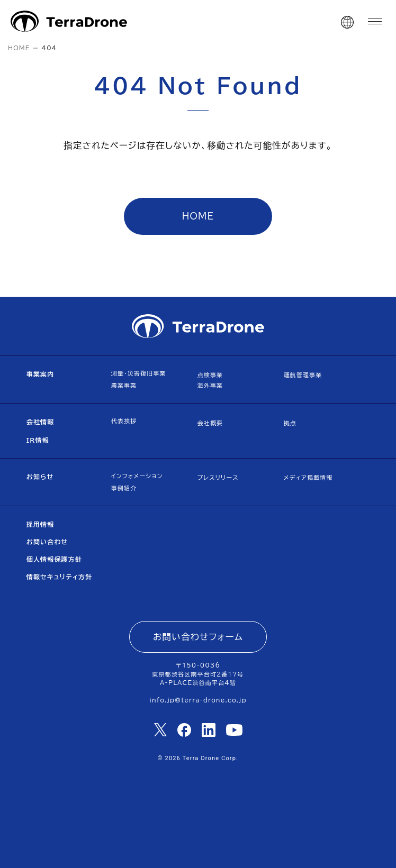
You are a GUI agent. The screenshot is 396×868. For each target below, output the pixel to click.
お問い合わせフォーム (198, 637)
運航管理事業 (303, 375)
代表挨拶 (124, 421)
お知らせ (40, 477)
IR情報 (38, 440)
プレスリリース (218, 477)
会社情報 (40, 422)
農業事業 (124, 385)
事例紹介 (124, 488)
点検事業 (210, 375)
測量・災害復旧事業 (139, 373)
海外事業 (210, 385)
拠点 (290, 423)
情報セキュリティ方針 (60, 577)
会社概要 (210, 423)
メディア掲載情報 (308, 477)
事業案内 (40, 374)
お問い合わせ (47, 542)
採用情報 (40, 524)
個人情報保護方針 (54, 559)
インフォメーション (137, 476)
